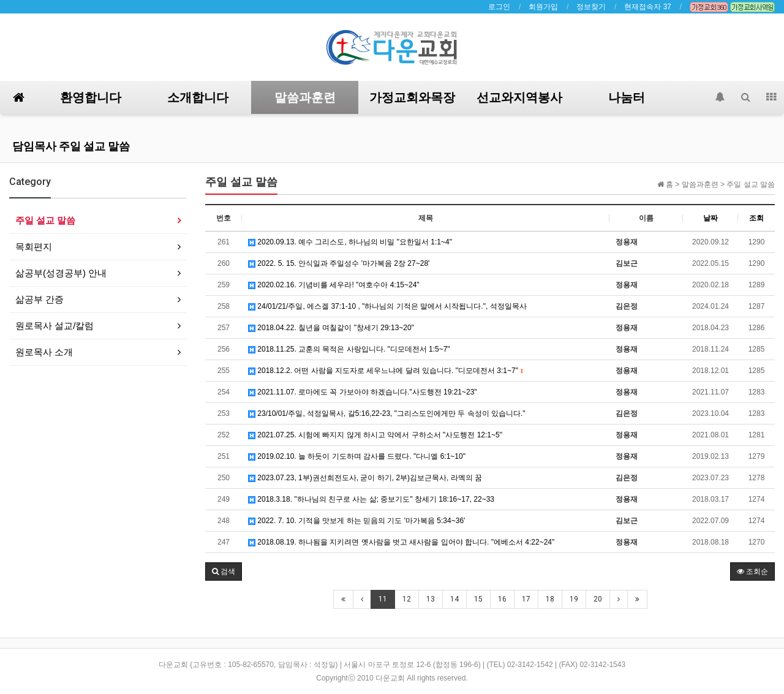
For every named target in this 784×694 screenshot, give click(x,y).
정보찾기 (591, 7)
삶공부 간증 (40, 299)
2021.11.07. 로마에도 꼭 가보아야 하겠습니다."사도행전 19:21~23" (363, 392)
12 (407, 599)
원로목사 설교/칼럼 (55, 326)
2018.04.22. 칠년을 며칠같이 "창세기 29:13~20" (331, 328)
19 (574, 599)
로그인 (499, 7)
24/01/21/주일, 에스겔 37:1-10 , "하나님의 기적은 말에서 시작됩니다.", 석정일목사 (387, 306)
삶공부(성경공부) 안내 (61, 273)
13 (431, 599)
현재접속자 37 (648, 7)
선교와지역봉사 (519, 97)
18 (550, 599)
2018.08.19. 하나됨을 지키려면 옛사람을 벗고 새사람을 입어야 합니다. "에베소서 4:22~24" (401, 542)
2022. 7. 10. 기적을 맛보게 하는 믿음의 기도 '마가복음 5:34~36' (356, 521)
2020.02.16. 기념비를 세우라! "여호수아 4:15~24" (334, 285)
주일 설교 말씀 (45, 220)
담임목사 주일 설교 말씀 (71, 146)
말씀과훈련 (305, 97)
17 (526, 599)
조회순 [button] (752, 571)
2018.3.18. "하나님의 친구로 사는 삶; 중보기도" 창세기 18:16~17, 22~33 (371, 499)
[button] (224, 571)
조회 (756, 218)
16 (502, 599)
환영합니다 (91, 97)
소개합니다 (198, 97)
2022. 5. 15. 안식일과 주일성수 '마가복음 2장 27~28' (339, 263)
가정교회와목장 (412, 97)
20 (598, 599)
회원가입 (543, 7)
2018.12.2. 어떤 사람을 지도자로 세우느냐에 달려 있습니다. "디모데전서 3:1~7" (386, 371)
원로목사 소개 (44, 352)
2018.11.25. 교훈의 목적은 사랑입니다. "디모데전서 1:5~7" (349, 349)
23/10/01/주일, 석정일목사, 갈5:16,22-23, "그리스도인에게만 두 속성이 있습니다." (387, 413)
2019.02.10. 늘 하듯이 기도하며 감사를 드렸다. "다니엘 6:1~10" (357, 456)
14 (454, 599)
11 (383, 599)
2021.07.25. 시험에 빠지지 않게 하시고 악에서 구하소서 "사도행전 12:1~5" (375, 435)
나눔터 (627, 97)
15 (478, 599)
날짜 (710, 218)
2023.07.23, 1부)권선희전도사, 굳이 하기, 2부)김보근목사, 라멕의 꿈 (365, 478)
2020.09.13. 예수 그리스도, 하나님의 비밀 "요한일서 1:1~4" (350, 242)
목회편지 (34, 247)
